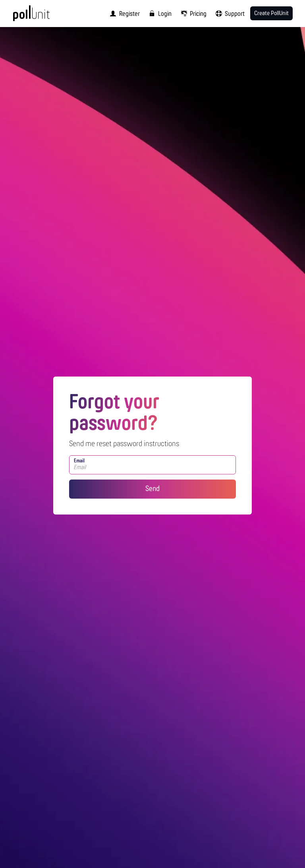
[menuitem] (123, 14)
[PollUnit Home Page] (42, 16)
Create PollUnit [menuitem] (271, 14)
